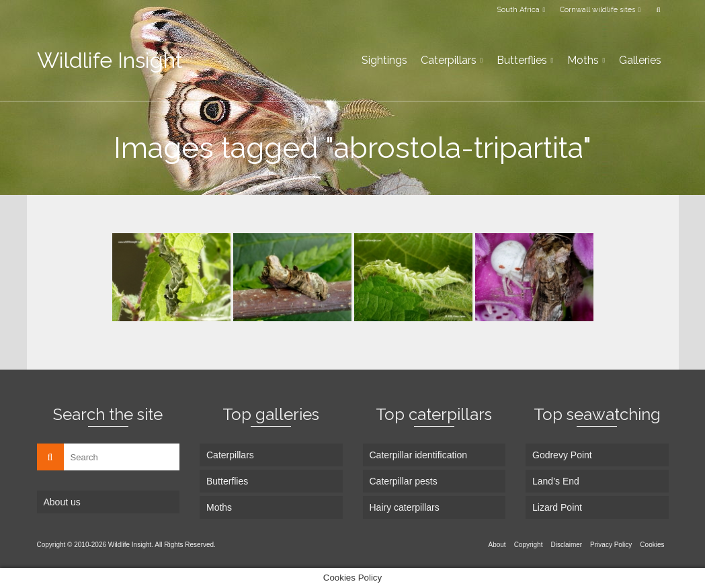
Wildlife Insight (110, 60)
